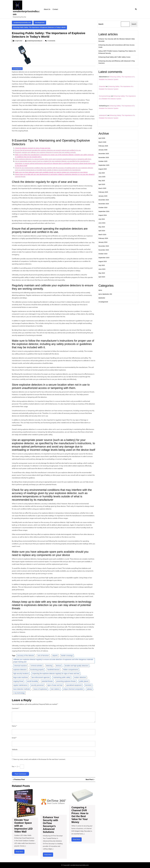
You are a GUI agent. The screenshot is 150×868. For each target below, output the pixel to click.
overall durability (32, 681)
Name (14, 726)
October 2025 (103, 161)
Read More (20, 852)
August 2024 (103, 215)
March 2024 (102, 234)
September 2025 (104, 165)
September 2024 (104, 211)
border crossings (67, 656)
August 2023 (103, 261)
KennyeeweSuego (105, 96)
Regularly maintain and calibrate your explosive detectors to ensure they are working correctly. (45, 152)
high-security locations (21, 674)
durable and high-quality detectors (77, 666)
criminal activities (36, 666)
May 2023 (102, 273)
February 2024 (103, 238)
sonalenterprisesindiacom (35, 41)
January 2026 (103, 150)
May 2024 (102, 227)
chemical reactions (21, 666)
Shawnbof (102, 86)
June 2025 (102, 177)
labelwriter (102, 298)
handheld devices (53, 670)
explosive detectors (20, 670)
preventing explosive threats (66, 681)
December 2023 (104, 246)
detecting (49, 666)
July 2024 (102, 219)
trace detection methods (22, 689)
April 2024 (102, 231)
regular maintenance (20, 685)
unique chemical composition (73, 689)
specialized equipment (74, 685)
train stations (55, 689)
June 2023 (102, 269)
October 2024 (103, 207)
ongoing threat (18, 681)
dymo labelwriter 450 (105, 294)
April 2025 (102, 184)
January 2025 (103, 196)
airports (55, 656)
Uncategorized (40, 23)
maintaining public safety (62, 677)
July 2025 (102, 173)
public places (84, 681)
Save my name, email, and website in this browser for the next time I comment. (40, 759)
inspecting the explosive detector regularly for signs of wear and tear (56, 674)
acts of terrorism (43, 656)
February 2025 (103, 192)
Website (15, 749)
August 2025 (103, 169)
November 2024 (104, 204)
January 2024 (103, 242)
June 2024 (102, 223)
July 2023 (102, 265)
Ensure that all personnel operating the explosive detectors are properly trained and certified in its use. (48, 150)
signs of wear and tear (55, 685)
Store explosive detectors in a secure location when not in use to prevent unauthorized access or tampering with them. (53, 159)
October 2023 (103, 254)
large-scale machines (21, 677)
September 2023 (104, 258)
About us (47, 9)
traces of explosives (40, 689)
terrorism (88, 685)
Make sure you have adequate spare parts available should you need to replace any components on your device (51, 172)
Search (101, 24)
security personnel (37, 685)
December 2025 (104, 154)
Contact (55, 9)
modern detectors (80, 677)
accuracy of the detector (26, 656)
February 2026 (103, 146)
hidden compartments (71, 670)
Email (14, 738)
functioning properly (37, 670)
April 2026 (102, 138)
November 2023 (104, 250)
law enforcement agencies (41, 677)
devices (59, 666)
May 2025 (102, 181)
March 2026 (102, 142)
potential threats (47, 681)
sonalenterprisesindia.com (26, 13)
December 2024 (104, 200)
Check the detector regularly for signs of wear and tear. (33, 148)
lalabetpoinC (103, 115)
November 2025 (104, 157)
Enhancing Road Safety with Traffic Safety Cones (114, 57)
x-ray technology (19, 693)
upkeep (89, 689)
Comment (16, 708)
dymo (100, 290)
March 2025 (102, 188)
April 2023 (102, 277)
